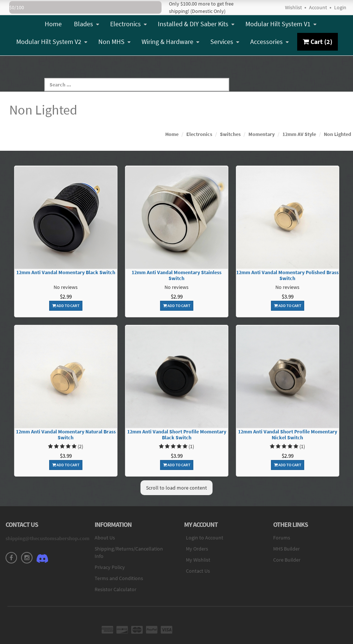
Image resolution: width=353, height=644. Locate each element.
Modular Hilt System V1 (281, 24)
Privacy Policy (110, 567)
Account (318, 7)
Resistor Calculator (116, 589)
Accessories (269, 42)
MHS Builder (286, 549)
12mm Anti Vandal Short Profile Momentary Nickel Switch (288, 435)
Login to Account (205, 538)
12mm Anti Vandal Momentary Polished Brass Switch (287, 276)
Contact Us (198, 571)
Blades (86, 24)
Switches (230, 134)
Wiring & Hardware (170, 42)
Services (225, 42)
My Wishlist (198, 560)
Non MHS (114, 42)
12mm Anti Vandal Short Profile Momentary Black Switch (177, 435)
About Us (105, 538)
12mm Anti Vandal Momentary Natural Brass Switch (66, 435)
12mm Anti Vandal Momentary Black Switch (66, 272)
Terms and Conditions (119, 578)
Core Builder (287, 560)
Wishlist (293, 7)
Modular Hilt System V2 (52, 42)
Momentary (262, 134)
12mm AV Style (299, 134)
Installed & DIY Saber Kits (196, 24)
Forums (282, 538)
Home (53, 24)
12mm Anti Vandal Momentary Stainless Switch (176, 276)
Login (340, 7)
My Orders (197, 549)
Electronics (128, 24)
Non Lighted (337, 134)
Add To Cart (66, 306)
